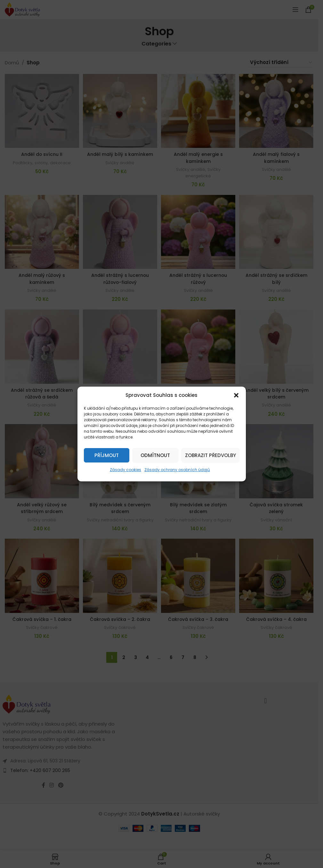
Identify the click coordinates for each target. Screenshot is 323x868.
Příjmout (107, 455)
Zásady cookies (125, 470)
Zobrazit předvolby (210, 455)
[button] (236, 395)
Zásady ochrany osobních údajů (177, 470)
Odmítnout (155, 455)
